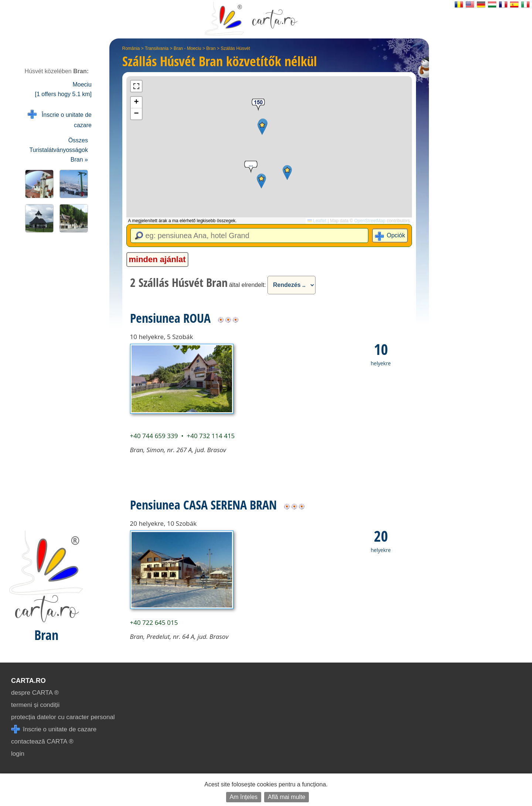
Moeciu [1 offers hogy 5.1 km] (63, 89)
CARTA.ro (28, 681)
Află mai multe (287, 797)
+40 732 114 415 (211, 436)
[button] (287, 172)
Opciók (396, 235)
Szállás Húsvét (235, 48)
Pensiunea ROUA (170, 318)
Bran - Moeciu (187, 48)
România (131, 48)
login (18, 754)
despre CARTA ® (35, 693)
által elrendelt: (248, 285)
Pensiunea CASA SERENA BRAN (203, 505)
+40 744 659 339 (154, 436)
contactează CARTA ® (42, 741)
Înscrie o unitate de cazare (60, 119)
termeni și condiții (35, 705)
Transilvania (157, 48)
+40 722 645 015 (154, 622)
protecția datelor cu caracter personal (63, 717)
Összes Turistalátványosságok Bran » (59, 150)
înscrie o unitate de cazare (54, 729)
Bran (211, 48)
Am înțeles (244, 797)
